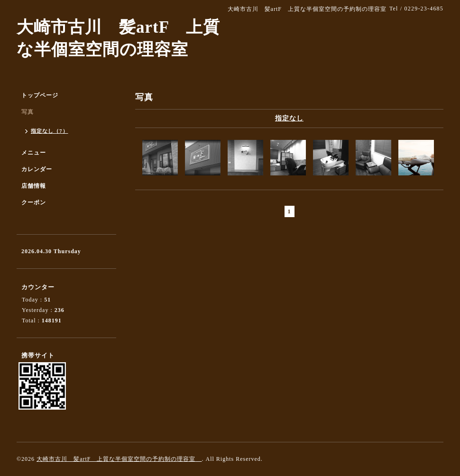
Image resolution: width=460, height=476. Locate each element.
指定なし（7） (50, 131)
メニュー (34, 153)
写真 (28, 112)
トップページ (40, 95)
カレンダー (37, 169)
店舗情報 (34, 186)
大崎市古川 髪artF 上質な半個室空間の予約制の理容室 (119, 459)
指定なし (289, 118)
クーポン (34, 202)
